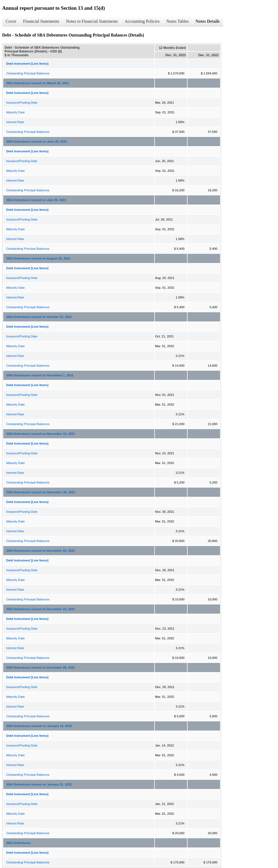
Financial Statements (41, 21)
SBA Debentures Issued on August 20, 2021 (38, 258)
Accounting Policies (142, 21)
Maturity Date (15, 112)
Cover (11, 21)
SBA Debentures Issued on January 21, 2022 (39, 784)
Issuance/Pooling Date (22, 103)
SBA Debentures (18, 843)
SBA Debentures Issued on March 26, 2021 (38, 83)
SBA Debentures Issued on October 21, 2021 (39, 317)
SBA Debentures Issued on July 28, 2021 (36, 200)
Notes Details (207, 21)
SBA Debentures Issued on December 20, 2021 (41, 551)
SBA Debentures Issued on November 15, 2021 (41, 434)
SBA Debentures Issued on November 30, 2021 (41, 492)
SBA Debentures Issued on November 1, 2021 (40, 375)
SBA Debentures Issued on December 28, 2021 (41, 668)
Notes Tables (178, 21)
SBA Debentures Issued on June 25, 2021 (37, 142)
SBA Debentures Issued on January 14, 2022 (39, 726)
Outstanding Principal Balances (28, 73)
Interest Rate (15, 122)
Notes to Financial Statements (92, 21)
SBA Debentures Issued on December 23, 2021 (41, 609)
